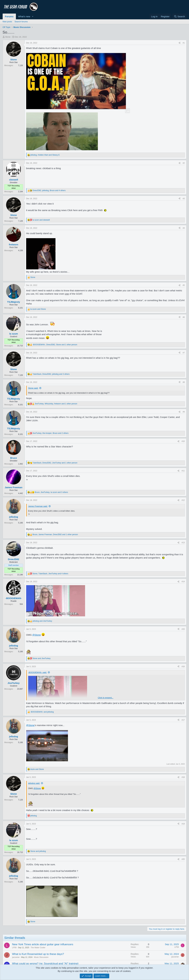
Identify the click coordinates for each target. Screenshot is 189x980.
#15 (183, 629)
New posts (7, 22)
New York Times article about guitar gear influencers (43, 944)
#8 (184, 382)
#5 (184, 285)
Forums (9, 16)
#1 (184, 43)
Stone (8, 37)
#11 (183, 471)
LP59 (14, 948)
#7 (184, 353)
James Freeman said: (38, 506)
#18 (183, 777)
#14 (183, 582)
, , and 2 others (51, 433)
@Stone (37, 635)
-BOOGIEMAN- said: (38, 672)
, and (45, 155)
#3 (184, 199)
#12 (183, 500)
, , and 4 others (49, 190)
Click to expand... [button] (106, 698)
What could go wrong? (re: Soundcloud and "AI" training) (45, 964)
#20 (183, 859)
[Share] (179, 43)
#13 (183, 543)
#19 (183, 824)
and (41, 220)
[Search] (179, 16)
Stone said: (33, 388)
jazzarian (16, 957)
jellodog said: (34, 783)
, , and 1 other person (55, 345)
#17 (183, 720)
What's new (24, 16)
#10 (183, 441)
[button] (33, 16)
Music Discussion (41, 957)
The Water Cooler (38, 948)
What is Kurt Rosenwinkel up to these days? (38, 954)
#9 (184, 412)
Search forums (21, 22)
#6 (184, 317)
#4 (184, 228)
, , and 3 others (51, 374)
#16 (183, 667)
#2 (184, 163)
